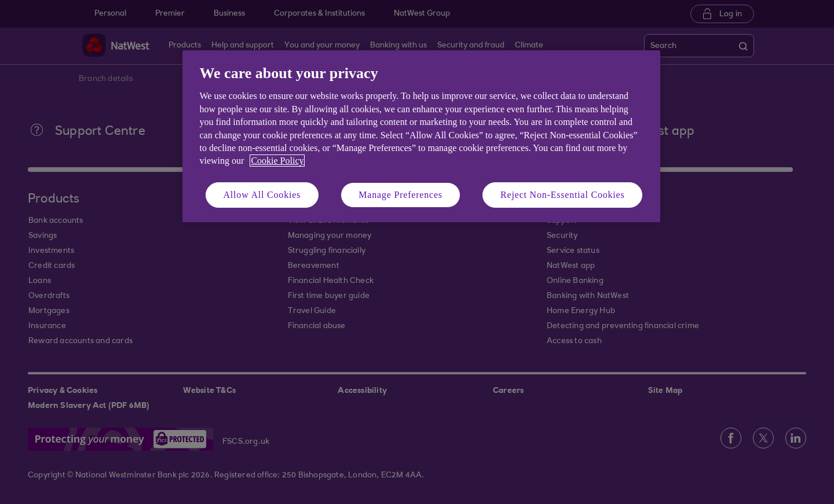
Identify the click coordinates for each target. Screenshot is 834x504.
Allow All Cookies (262, 195)
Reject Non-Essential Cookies (562, 195)
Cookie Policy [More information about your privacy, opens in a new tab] (277, 161)
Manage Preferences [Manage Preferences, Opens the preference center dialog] (400, 195)
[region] (421, 136)
